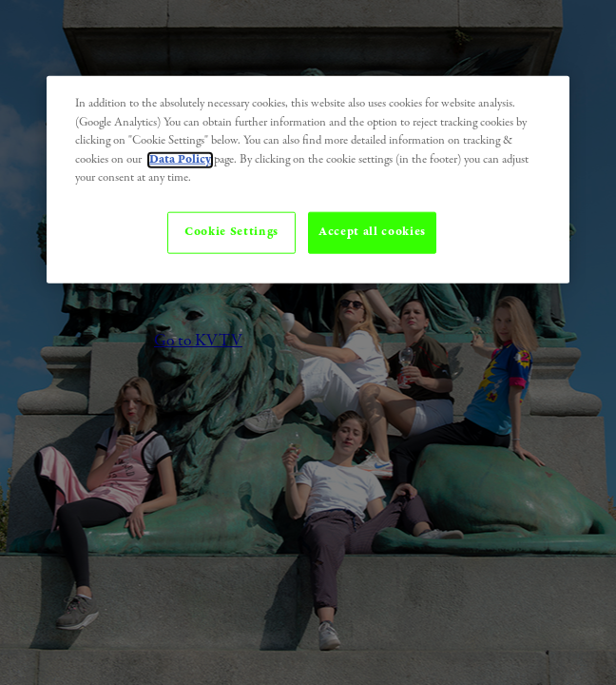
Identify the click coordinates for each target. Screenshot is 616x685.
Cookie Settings (231, 232)
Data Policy (180, 159)
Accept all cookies (372, 232)
